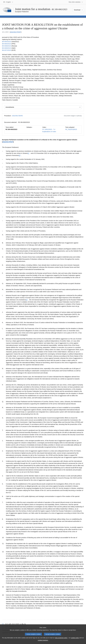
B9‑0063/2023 (7, 42)
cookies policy (75, 640)
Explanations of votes (49, 132)
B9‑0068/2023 (7, 46)
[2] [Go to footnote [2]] (20, 155)
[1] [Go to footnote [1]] (28, 153)
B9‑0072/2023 (7, 50)
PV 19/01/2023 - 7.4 (49, 129)
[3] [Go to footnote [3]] (27, 300)
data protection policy (61, 640)
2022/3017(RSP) (16, 32)
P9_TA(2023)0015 (71, 129)
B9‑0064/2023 (7, 44)
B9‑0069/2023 (7, 48)
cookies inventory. (43, 643)
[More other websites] (76, 2)
